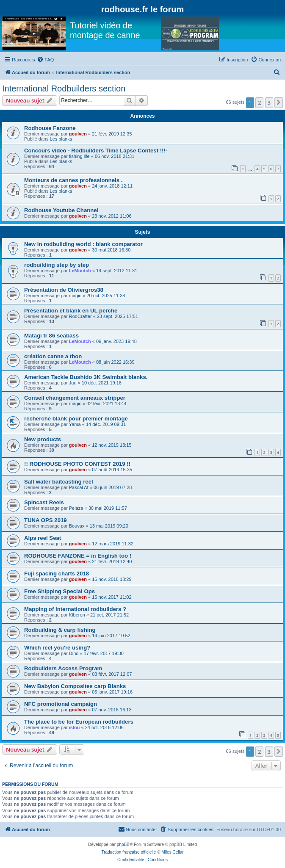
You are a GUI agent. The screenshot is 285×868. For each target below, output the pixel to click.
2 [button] (259, 102)
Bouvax (77, 526)
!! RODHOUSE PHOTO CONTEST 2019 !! (77, 464)
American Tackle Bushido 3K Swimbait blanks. (86, 377)
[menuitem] (45, 60)
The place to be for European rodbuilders (79, 722)
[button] (279, 102)
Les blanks (61, 139)
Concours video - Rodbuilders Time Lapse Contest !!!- (96, 151)
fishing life (79, 156)
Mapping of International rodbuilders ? (75, 609)
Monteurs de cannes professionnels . (73, 180)
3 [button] (269, 102)
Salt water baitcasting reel (59, 482)
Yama (75, 424)
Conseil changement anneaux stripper (75, 398)
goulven (78, 134)
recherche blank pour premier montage (76, 419)
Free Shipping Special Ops (59, 591)
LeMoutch (80, 271)
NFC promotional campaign (61, 704)
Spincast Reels (44, 502)
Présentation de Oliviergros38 (64, 290)
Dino (74, 653)
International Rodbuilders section (64, 88)
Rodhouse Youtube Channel (61, 210)
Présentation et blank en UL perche (71, 311)
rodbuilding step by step (57, 265)
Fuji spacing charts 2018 (57, 574)
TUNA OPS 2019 (46, 520)
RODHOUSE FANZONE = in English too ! (78, 556)
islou (75, 727)
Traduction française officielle (129, 852)
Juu (73, 383)
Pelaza (76, 508)
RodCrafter (80, 316)
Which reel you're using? (57, 648)
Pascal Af (79, 487)
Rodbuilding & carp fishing (60, 630)
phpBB (123, 845)
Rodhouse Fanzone (50, 128)
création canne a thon (53, 356)
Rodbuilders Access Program (63, 668)
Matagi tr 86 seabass (51, 336)
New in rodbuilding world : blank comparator (83, 244)
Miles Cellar (172, 852)
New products (43, 439)
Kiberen (77, 615)
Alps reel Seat (43, 538)
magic (75, 296)
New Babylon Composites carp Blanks (75, 686)
